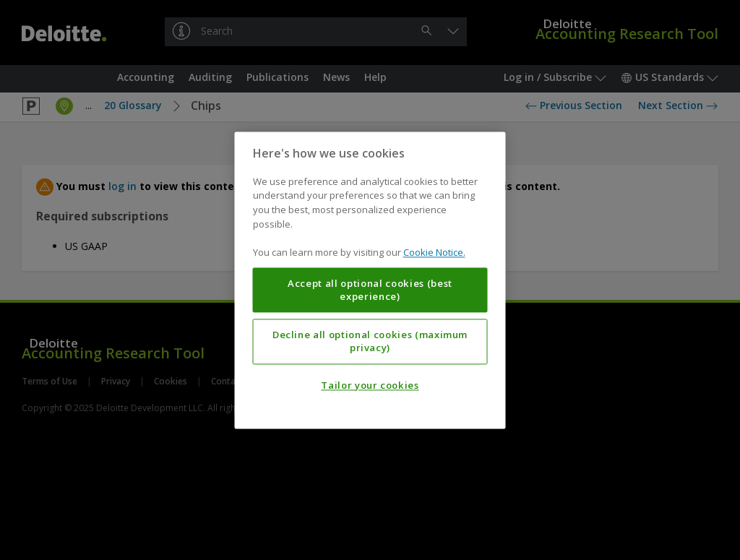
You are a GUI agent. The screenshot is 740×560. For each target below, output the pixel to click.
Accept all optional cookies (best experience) (370, 290)
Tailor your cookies (370, 385)
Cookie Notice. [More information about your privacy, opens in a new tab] (434, 252)
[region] (370, 280)
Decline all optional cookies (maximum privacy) (370, 341)
